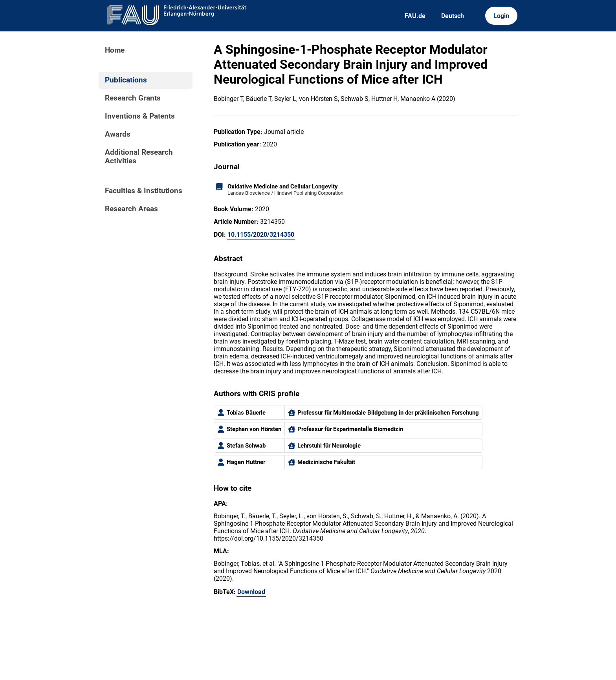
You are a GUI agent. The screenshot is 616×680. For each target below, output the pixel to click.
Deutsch (453, 16)
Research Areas (131, 209)
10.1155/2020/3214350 (261, 235)
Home (115, 50)
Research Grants (133, 98)
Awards (118, 134)
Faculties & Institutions (144, 191)
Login (501, 16)
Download (251, 592)
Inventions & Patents (140, 116)
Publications (126, 80)
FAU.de (415, 16)
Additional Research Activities (139, 157)
